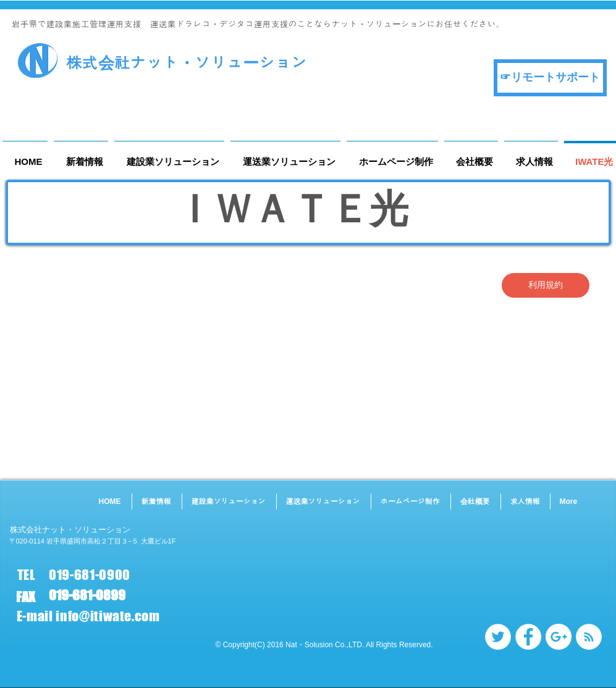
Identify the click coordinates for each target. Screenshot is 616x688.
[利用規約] (546, 285)
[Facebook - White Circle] (528, 637)
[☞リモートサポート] (550, 78)
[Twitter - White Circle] (498, 637)
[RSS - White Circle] (589, 637)
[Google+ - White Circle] (559, 637)
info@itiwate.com (108, 616)
